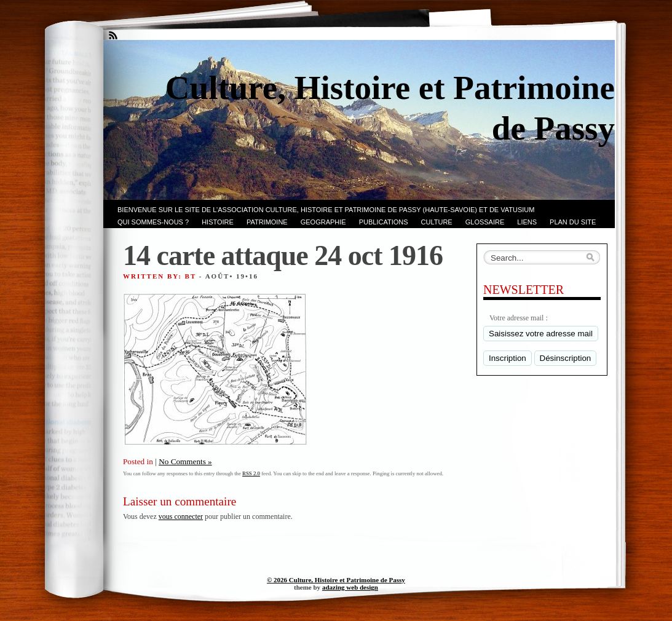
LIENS (527, 222)
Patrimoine (267, 222)
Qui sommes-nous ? (153, 222)
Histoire (218, 222)
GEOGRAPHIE (323, 222)
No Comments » (185, 461)
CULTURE (437, 222)
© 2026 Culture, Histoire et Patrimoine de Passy (336, 580)
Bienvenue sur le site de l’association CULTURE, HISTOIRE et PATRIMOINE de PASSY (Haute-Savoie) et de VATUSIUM (326, 210)
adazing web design (350, 587)
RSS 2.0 (251, 473)
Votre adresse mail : (519, 318)
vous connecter (181, 516)
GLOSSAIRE (485, 222)
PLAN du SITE (573, 222)
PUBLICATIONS (384, 222)
